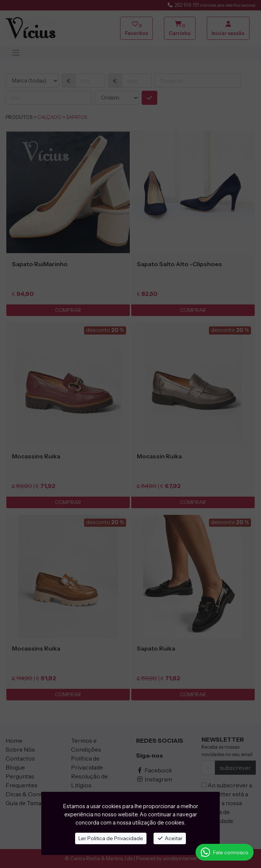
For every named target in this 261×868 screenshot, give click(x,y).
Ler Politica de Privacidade (111, 838)
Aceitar (170, 838)
